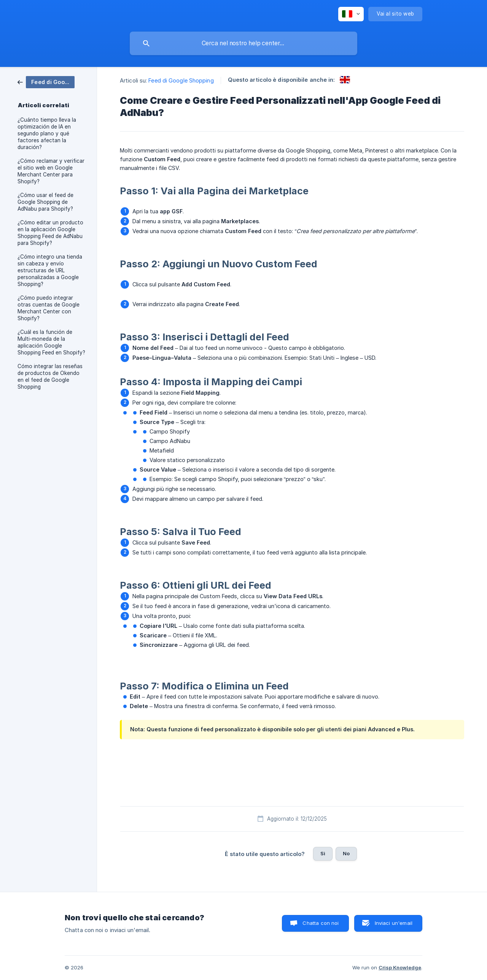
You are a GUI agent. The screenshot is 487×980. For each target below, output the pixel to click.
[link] (46, 82)
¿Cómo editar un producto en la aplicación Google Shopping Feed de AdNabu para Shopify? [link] (50, 233)
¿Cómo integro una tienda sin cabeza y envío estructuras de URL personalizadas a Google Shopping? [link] (50, 270)
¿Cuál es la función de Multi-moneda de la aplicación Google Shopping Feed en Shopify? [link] (51, 342)
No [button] (346, 853)
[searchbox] (243, 43)
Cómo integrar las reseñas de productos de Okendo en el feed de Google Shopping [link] (50, 376)
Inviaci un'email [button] (394, 923)
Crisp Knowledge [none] (400, 967)
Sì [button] (323, 853)
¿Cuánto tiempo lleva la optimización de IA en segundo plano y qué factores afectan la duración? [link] (47, 133)
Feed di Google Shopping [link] (181, 80)
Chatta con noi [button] (321, 923)
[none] (351, 14)
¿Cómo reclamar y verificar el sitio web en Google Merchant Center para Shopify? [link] (51, 171)
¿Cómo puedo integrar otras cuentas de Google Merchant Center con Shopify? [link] (49, 308)
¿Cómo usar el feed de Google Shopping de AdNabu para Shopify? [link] (45, 202)
